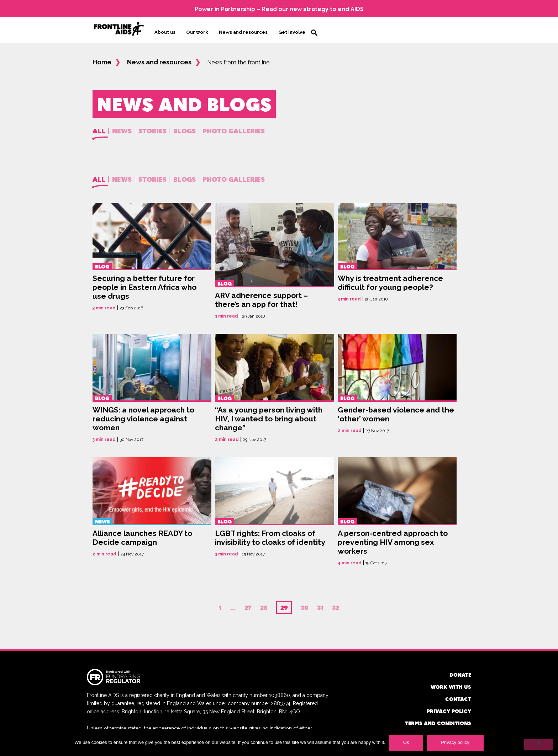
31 (320, 605)
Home (102, 60)
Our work (197, 31)
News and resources (243, 31)
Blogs (185, 128)
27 (248, 605)
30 (304, 605)
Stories (152, 128)
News (122, 128)
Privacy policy (449, 708)
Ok (406, 742)
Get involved (293, 31)
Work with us (451, 684)
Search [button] (314, 31)
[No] (538, 745)
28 (264, 605)
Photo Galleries (234, 128)
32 (336, 605)
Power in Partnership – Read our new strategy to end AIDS (279, 9)
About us (165, 31)
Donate (460, 672)
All (99, 128)
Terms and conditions (438, 720)
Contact (458, 696)
